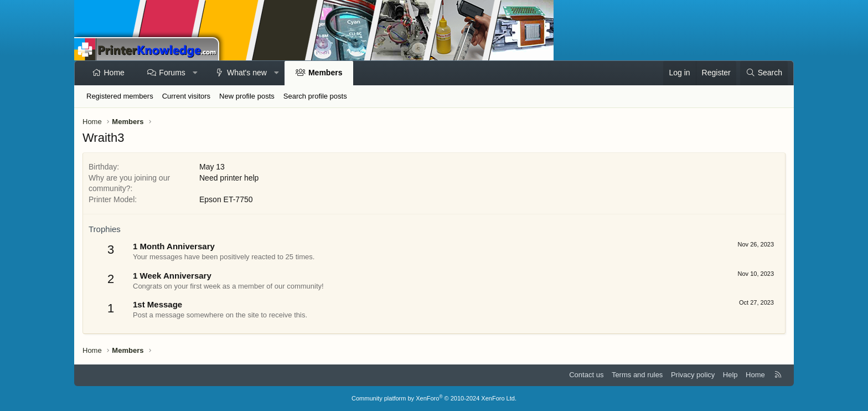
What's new (247, 73)
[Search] (764, 73)
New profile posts (247, 96)
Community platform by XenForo (434, 398)
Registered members (120, 96)
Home (114, 73)
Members (325, 73)
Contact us (586, 375)
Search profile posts (315, 96)
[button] (195, 73)
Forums (172, 73)
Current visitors (186, 96)
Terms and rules (637, 375)
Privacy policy (693, 375)
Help (730, 375)
